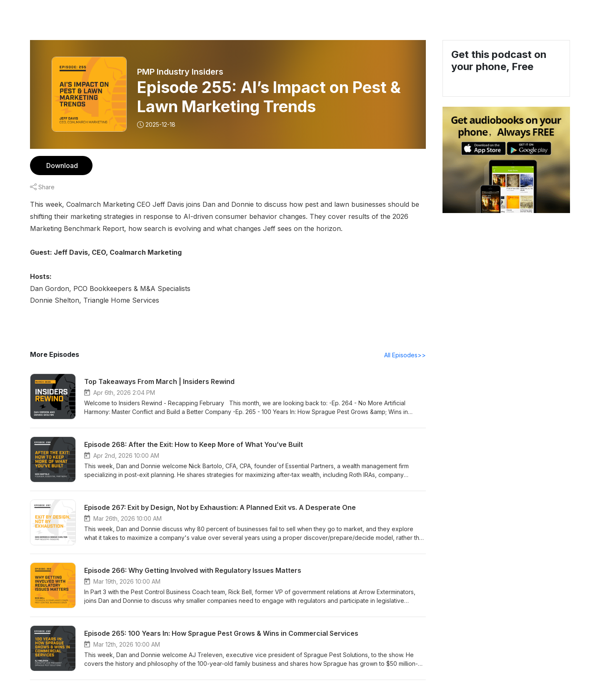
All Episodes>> (406, 355)
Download (61, 165)
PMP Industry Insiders (181, 72)
